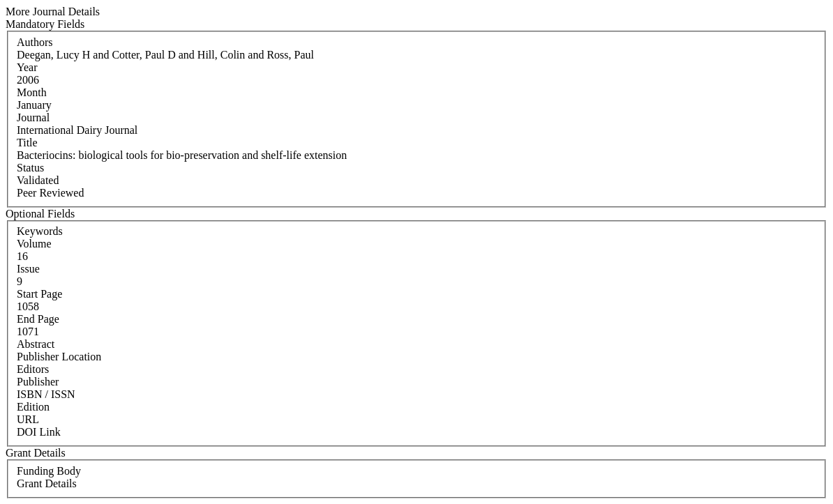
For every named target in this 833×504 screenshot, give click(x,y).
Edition (33, 407)
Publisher (38, 382)
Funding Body (49, 471)
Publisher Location (59, 357)
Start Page (39, 294)
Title (27, 143)
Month (32, 92)
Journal (33, 117)
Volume (34, 244)
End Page (38, 319)
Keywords (40, 231)
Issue (28, 269)
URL (28, 419)
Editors (33, 369)
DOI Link (39, 432)
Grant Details (47, 483)
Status (30, 168)
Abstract (36, 344)
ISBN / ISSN (46, 394)
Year (27, 67)
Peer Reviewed (50, 193)
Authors (35, 42)
